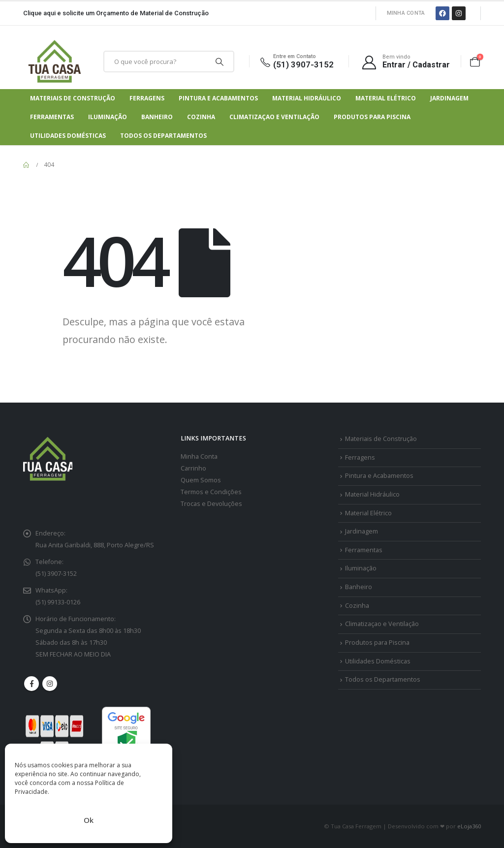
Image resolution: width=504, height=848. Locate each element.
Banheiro (157, 117)
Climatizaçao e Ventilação (274, 117)
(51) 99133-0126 (58, 602)
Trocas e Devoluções (211, 504)
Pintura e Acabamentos (218, 98)
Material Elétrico (386, 98)
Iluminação (108, 117)
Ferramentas (52, 117)
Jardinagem (449, 98)
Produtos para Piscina (372, 117)
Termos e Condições (211, 492)
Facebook (31, 684)
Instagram (50, 684)
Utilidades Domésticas (68, 136)
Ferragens (147, 98)
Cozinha (201, 117)
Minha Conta (406, 13)
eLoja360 (469, 826)
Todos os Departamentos (163, 136)
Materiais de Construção (73, 98)
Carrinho (193, 468)
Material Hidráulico (307, 98)
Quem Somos (201, 480)
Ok (89, 820)
